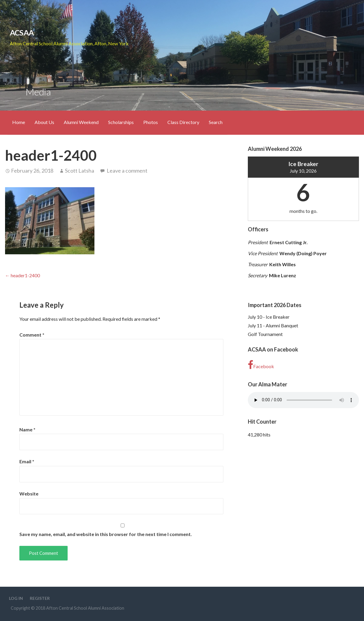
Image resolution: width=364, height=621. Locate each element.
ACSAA (22, 32)
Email (27, 461)
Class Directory (183, 122)
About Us (44, 122)
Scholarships (121, 122)
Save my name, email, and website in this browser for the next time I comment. (106, 534)
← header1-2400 (22, 275)
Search (216, 122)
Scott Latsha (80, 171)
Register (40, 598)
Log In (16, 598)
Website (29, 494)
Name (27, 429)
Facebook (261, 365)
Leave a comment (127, 171)
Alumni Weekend (81, 122)
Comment (32, 335)
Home (19, 122)
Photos (151, 122)
